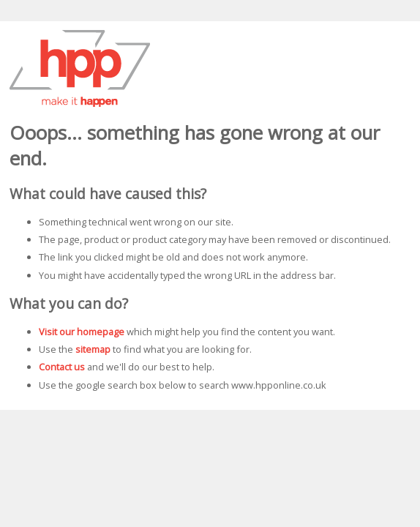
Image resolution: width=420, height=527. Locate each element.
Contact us (62, 367)
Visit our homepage (82, 332)
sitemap (93, 349)
